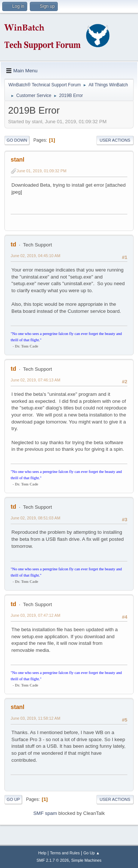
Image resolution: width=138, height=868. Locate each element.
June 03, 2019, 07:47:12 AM (36, 615)
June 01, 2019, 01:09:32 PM (41, 171)
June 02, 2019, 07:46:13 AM (36, 380)
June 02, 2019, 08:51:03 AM (36, 518)
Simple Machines (86, 860)
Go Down (17, 140)
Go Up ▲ (91, 853)
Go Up (13, 799)
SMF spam (45, 813)
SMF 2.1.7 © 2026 (53, 860)
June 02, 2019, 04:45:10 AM (36, 256)
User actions (115, 140)
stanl (17, 160)
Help (42, 853)
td (13, 244)
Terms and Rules (65, 853)
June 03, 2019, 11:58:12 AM (36, 718)
